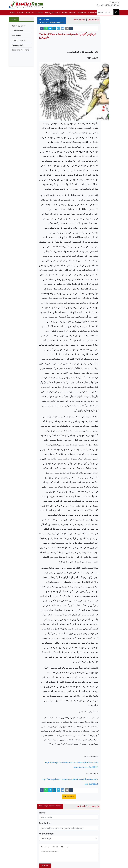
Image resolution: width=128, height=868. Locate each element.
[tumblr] (71, 28)
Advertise (82, 13)
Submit (45, 866)
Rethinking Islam (18, 26)
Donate (73, 13)
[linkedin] (54, 28)
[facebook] (42, 28)
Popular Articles (18, 45)
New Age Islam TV (53, 13)
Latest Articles (17, 31)
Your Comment (47, 834)
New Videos (16, 35)
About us (30, 13)
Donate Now (69, 797)
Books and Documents (21, 50)
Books (65, 13)
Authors (20, 13)
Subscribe (92, 13)
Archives (39, 13)
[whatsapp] (46, 28)
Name (42, 813)
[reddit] (63, 28)
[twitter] (50, 28)
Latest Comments (19, 40)
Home (12, 13)
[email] (67, 28)
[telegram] (58, 28)
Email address (46, 823)
